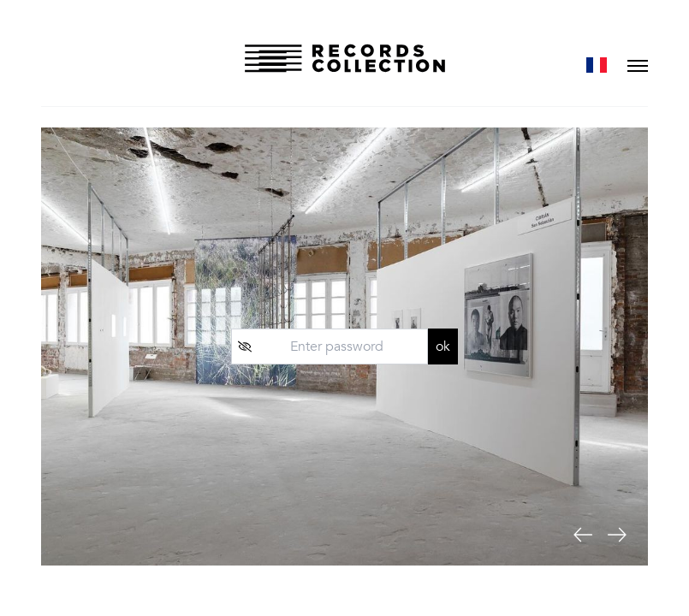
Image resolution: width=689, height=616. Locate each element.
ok (443, 346)
